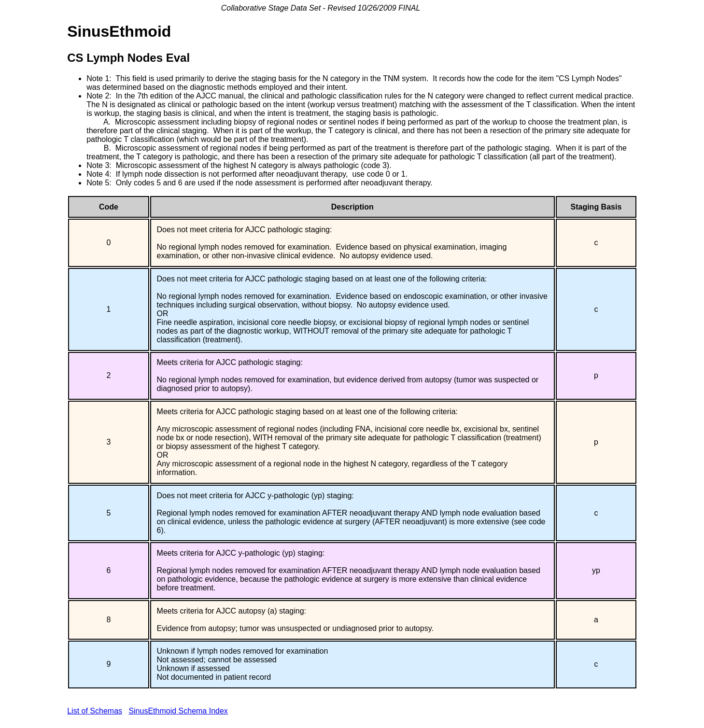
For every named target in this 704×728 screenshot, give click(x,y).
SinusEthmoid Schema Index (178, 711)
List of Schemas (95, 711)
